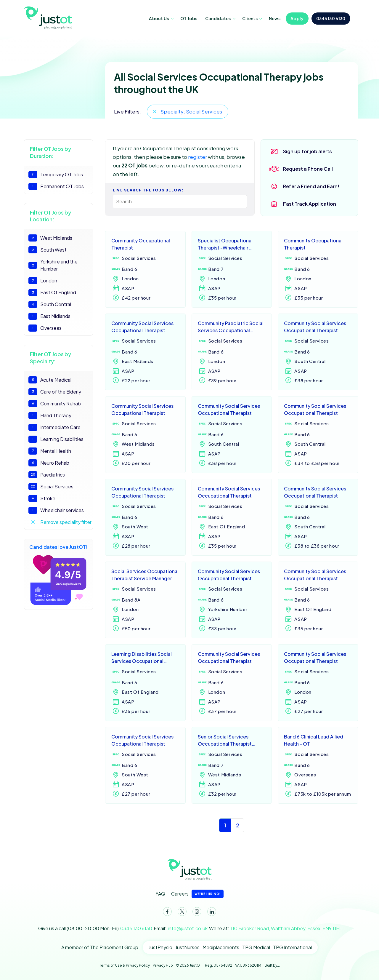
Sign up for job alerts (307, 151)
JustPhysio (160, 947)
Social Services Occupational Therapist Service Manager (145, 575)
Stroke (42, 498)
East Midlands (49, 316)
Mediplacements (221, 947)
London (43, 281)
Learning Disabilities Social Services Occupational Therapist (142, 658)
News (275, 18)
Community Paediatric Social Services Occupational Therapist (231, 327)
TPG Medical (256, 947)
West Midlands (50, 238)
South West (48, 250)
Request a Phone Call (308, 169)
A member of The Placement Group (100, 947)
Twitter (181, 913)
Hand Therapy (50, 415)
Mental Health (50, 451)
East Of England (52, 292)
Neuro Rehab (49, 463)
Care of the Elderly (55, 392)
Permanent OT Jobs (56, 186)
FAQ (160, 894)
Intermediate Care (54, 427)
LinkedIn (211, 913)
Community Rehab (55, 404)
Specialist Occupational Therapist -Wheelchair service (225, 245)
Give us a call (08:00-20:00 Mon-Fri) (95, 928)
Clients (250, 18)
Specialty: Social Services (191, 111)
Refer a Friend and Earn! (311, 186)
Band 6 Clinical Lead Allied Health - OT (314, 740)
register (197, 157)
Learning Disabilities (56, 439)
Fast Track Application (310, 204)
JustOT (49, 17)
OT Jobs (189, 18)
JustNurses (187, 947)
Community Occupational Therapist (141, 244)
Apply (297, 18)
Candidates (218, 18)
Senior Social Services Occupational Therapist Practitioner (225, 741)
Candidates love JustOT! (58, 574)
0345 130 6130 (331, 18)
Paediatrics (47, 475)
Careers (197, 894)
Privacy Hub (163, 965)
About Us (159, 18)
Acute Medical (50, 380)
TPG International (292, 947)
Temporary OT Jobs (56, 175)
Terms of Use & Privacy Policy (125, 965)
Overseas (45, 328)
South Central (50, 304)
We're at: (275, 928)
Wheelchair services (56, 510)
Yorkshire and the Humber (53, 265)
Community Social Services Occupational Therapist (142, 327)
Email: (181, 928)
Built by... (272, 965)
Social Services (51, 487)
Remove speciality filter (66, 522)
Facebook (166, 913)
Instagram (196, 913)
